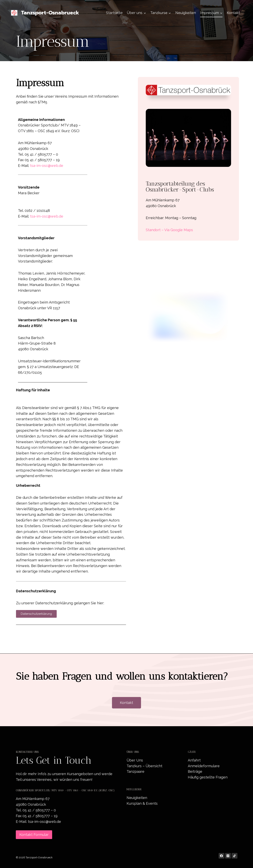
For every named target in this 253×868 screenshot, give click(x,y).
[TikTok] (235, 856)
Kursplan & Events (142, 803)
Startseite (114, 13)
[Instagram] (228, 856)
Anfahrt (194, 760)
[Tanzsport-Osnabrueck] (45, 13)
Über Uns (135, 760)
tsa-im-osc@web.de (47, 166)
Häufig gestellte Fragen (208, 777)
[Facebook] (221, 856)
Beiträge (195, 771)
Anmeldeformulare (204, 766)
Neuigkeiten (186, 13)
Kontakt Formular (34, 835)
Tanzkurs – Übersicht (144, 766)
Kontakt (233, 13)
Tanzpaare (135, 771)
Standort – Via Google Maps (169, 230)
